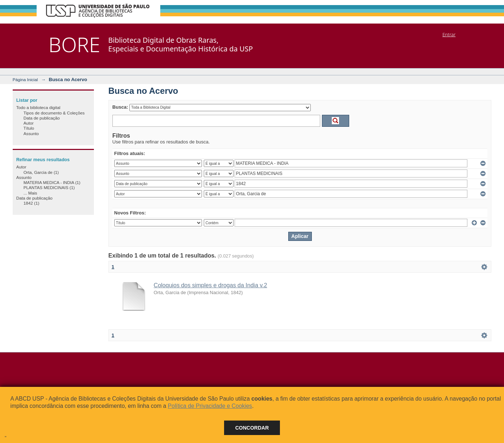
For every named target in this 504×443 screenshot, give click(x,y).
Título (29, 128)
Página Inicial (25, 80)
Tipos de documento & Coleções (54, 113)
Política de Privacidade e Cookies (210, 406)
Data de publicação (42, 118)
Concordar (252, 428)
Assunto (31, 133)
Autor (29, 123)
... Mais (30, 193)
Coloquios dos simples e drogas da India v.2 (210, 285)
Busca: (120, 107)
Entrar (449, 34)
